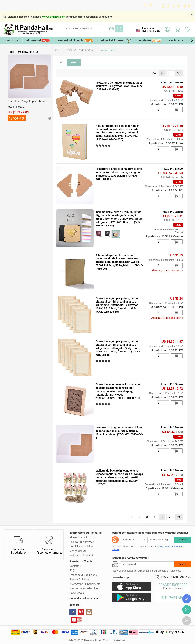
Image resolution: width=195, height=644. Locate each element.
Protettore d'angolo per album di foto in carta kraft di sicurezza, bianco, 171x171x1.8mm (119, 431)
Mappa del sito (78, 551)
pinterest (81, 612)
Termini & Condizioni (81, 546)
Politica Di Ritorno (80, 579)
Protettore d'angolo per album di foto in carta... (28, 104)
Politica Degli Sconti (81, 556)
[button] (192, 40)
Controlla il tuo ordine (187, 599)
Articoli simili (108, 50)
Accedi (167, 31)
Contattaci (75, 566)
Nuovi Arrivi (11, 40)
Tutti (74, 62)
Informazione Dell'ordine (84, 588)
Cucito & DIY (177, 40)
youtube (74, 620)
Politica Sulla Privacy (82, 542)
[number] (163, 110)
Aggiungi (18, 118)
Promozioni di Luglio (75, 41)
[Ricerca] (105, 29)
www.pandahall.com (53, 17)
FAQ (72, 570)
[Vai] (170, 73)
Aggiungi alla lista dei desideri (50, 119)
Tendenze (150, 41)
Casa (58, 50)
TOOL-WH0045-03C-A (79, 50)
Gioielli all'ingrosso (116, 41)
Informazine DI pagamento (85, 584)
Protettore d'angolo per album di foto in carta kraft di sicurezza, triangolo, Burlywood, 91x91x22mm (119, 172)
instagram (89, 612)
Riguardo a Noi (78, 537)
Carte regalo (77, 593)
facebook (73, 612)
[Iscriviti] (147, 564)
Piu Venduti (38, 41)
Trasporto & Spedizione (83, 575)
